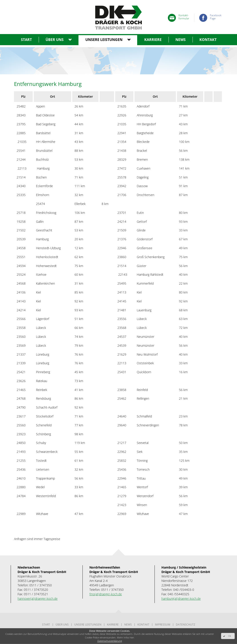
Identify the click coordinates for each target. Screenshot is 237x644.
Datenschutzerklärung (110, 641)
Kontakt (208, 40)
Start (26, 40)
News (181, 40)
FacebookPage (216, 17)
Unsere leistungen (104, 40)
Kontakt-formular (184, 17)
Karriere (153, 40)
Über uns (55, 40)
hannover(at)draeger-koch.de (38, 598)
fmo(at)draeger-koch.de (106, 594)
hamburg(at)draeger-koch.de (181, 598)
